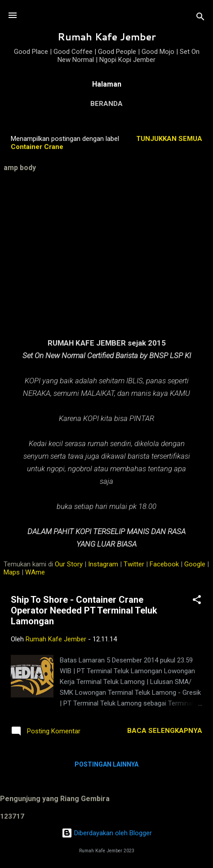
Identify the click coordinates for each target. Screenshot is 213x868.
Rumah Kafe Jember (107, 37)
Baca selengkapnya (165, 731)
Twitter (134, 564)
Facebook (164, 564)
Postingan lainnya (106, 764)
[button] (197, 601)
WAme (35, 572)
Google (195, 564)
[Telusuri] (200, 18)
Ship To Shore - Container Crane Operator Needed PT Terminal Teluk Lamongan (84, 610)
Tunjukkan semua (169, 139)
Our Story (69, 564)
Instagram (103, 564)
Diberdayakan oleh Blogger (107, 833)
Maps (12, 572)
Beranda (106, 104)
